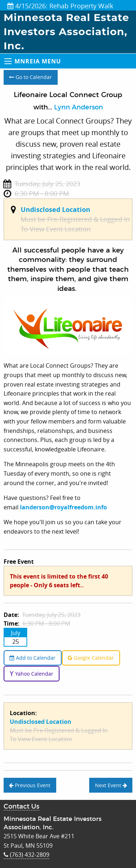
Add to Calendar (32, 658)
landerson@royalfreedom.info (63, 507)
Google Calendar (91, 658)
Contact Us (21, 807)
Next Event (111, 785)
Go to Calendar (30, 77)
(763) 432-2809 (26, 855)
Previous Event (30, 785)
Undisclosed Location (55, 210)
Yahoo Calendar (31, 674)
